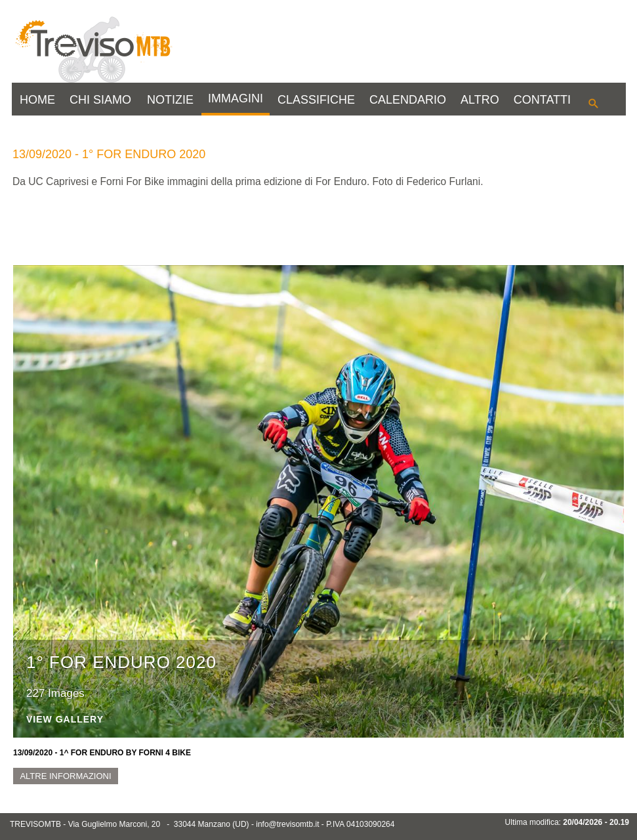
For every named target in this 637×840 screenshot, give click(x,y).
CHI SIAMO (100, 100)
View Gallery (65, 720)
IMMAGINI (236, 98)
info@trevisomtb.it (287, 824)
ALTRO (480, 100)
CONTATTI (542, 100)
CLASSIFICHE (316, 100)
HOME (37, 100)
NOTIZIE (170, 100)
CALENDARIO (408, 100)
